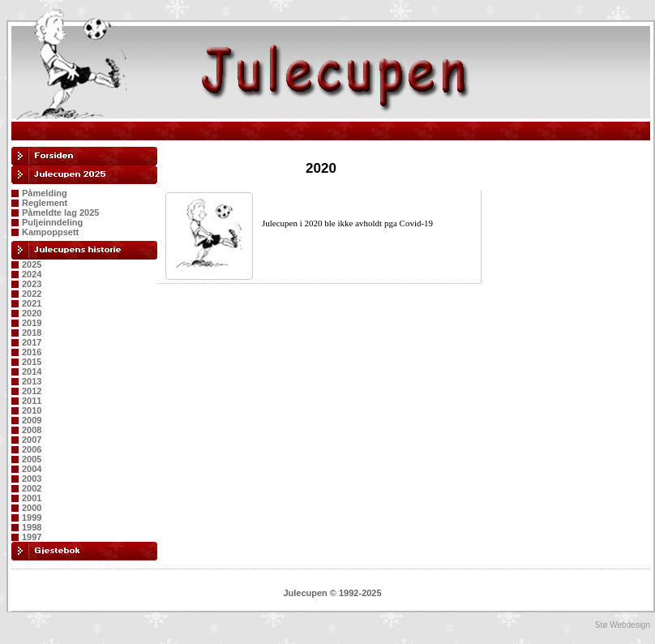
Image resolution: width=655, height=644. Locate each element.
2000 (32, 508)
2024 (32, 274)
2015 (32, 362)
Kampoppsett (50, 232)
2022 (32, 294)
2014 (32, 371)
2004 (32, 469)
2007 (32, 440)
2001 (32, 498)
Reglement (45, 203)
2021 (32, 303)
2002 (32, 488)
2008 (32, 430)
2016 (32, 352)
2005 (32, 459)
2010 (32, 410)
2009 (32, 420)
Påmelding (45, 193)
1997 (32, 537)
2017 (32, 342)
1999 (32, 517)
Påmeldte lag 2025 (60, 213)
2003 (32, 479)
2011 (32, 401)
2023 (32, 284)
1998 (32, 527)
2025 (32, 264)
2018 (32, 333)
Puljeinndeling (52, 222)
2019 (32, 323)
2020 (32, 313)
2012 (32, 391)
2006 (32, 449)
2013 (32, 381)
